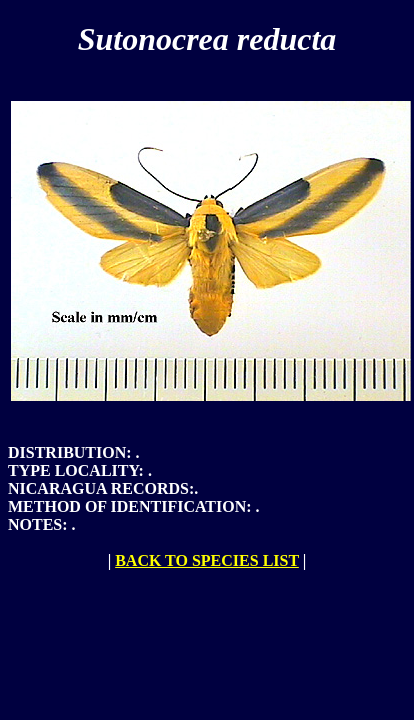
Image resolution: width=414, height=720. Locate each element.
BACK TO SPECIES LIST (207, 560)
